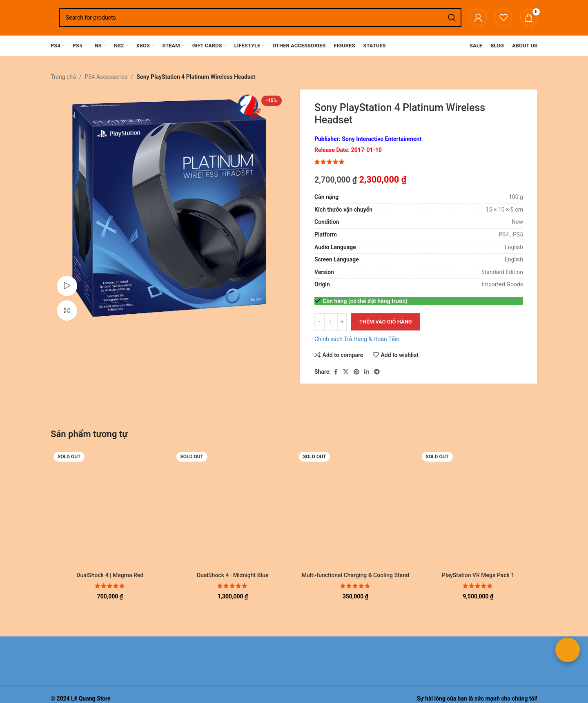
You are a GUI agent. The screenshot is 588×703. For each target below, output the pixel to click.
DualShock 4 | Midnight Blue (233, 575)
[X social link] (346, 372)
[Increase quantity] (342, 322)
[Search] (260, 18)
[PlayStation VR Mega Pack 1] (478, 508)
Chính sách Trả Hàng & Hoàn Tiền (357, 339)
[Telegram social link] (377, 372)
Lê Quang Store (91, 699)
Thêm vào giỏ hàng (386, 322)
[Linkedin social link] (367, 372)
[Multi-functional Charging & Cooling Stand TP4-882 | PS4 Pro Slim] (355, 508)
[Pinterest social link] (356, 372)
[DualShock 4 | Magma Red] (110, 508)
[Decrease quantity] (320, 322)
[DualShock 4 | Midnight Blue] (233, 508)
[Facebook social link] (336, 372)
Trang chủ (63, 77)
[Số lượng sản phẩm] (331, 322)
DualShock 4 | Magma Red (110, 575)
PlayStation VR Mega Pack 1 (478, 575)
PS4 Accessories (106, 77)
